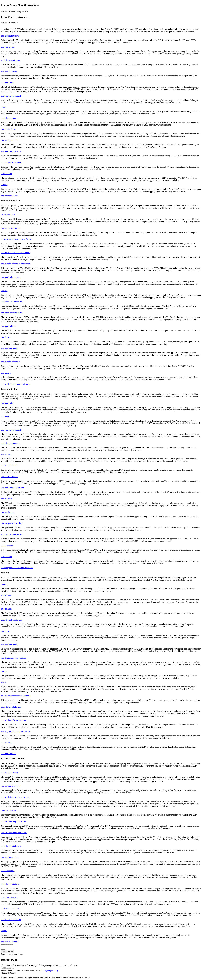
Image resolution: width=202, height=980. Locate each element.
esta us (4, 682)
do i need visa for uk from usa (13, 720)
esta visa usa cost (8, 47)
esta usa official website (11, 920)
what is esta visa (8, 545)
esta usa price (7, 499)
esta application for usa (11, 277)
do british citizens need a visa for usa (16, 239)
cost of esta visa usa (9, 897)
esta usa (4, 291)
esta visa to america (9, 11)
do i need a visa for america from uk (16, 384)
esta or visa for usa (9, 129)
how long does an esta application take (17, 568)
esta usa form (7, 454)
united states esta (8, 215)
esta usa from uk (8, 512)
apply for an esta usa (10, 118)
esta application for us (10, 36)
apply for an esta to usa (11, 443)
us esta (4, 107)
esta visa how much (9, 348)
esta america (6, 373)
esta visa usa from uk (10, 942)
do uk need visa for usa (11, 908)
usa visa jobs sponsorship (11, 523)
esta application (7, 82)
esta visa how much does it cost (14, 833)
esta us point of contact (11, 362)
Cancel (5, 973)
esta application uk (9, 326)
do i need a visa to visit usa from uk (16, 253)
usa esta (4, 185)
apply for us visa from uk (11, 302)
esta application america (11, 151)
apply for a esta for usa (10, 60)
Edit (4, 952)
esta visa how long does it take (14, 822)
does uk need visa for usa (11, 620)
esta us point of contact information (16, 264)
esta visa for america (10, 857)
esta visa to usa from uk (11, 228)
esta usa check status (10, 773)
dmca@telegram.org (49, 970)
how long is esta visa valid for (13, 658)
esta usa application (9, 140)
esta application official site (12, 488)
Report (13, 973)
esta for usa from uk (9, 477)
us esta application (9, 810)
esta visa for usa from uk (11, 96)
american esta (7, 595)
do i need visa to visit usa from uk (15, 797)
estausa (4, 931)
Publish (10, 952)
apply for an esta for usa (11, 707)
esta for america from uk (11, 162)
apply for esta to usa (9, 196)
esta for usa (6, 337)
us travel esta (6, 174)
